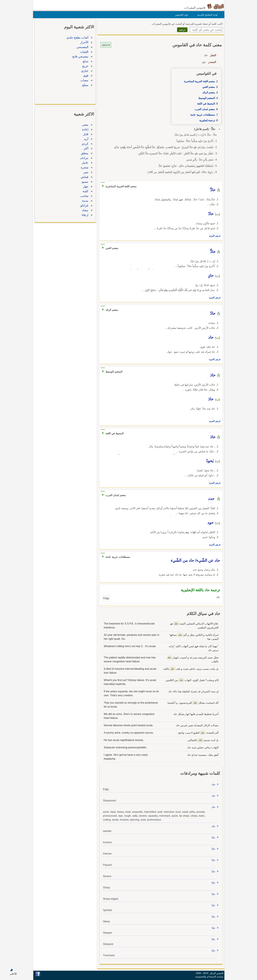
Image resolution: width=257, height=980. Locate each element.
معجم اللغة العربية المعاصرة (199, 81)
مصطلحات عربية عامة (202, 115)
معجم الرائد (208, 92)
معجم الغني (208, 87)
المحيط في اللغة (205, 104)
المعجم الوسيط (206, 98)
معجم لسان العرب (204, 109)
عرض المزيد (214, 236)
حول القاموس (181, 15)
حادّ (213, 838)
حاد (213, 784)
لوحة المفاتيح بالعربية (207, 15)
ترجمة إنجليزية (206, 120)
